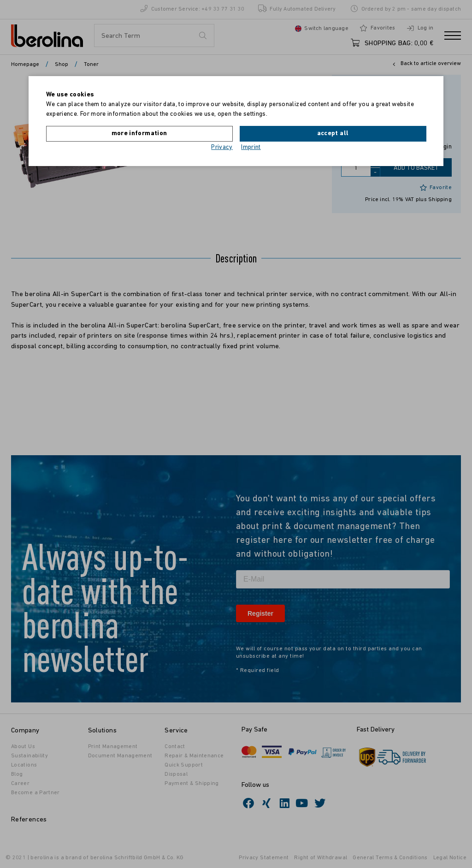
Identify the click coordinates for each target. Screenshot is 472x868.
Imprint (251, 147)
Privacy (222, 147)
